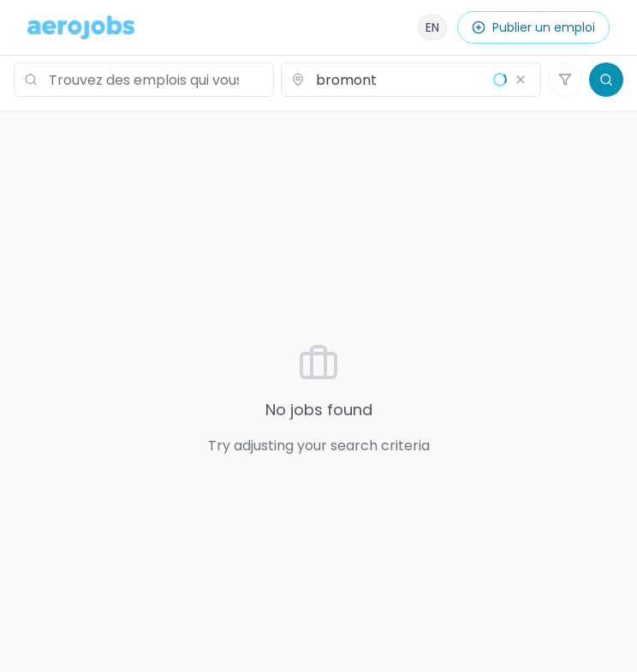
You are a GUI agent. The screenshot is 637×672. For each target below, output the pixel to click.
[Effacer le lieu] (521, 80)
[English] (432, 27)
